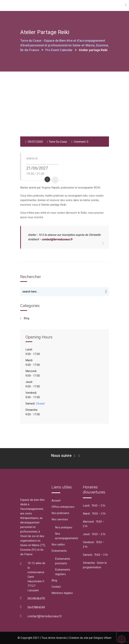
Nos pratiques (64, 527)
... (55, 180)
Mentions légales (62, 593)
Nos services (60, 519)
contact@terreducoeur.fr (57, 239)
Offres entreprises (63, 507)
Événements (59, 551)
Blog (54, 580)
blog (26, 318)
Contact (56, 587)
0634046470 (36, 598)
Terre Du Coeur (58, 142)
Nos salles (58, 544)
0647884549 (36, 607)
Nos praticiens (60, 513)
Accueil (56, 501)
